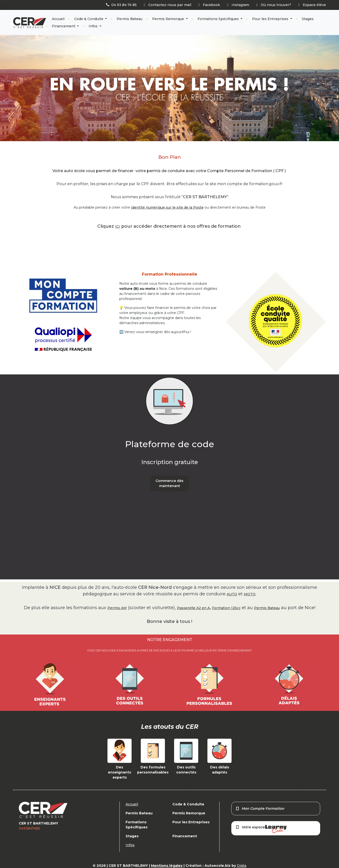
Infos (94, 26)
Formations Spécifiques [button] (219, 19)
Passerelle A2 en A (193, 608)
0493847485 (29, 828)
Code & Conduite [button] (89, 19)
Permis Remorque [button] (169, 19)
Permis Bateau (130, 19)
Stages (308, 19)
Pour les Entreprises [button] (271, 19)
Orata (242, 866)
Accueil (58, 19)
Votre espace (261, 829)
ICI (118, 226)
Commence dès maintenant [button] (169, 483)
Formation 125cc (226, 608)
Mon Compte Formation (260, 809)
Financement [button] (64, 26)
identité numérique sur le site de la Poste (167, 207)
